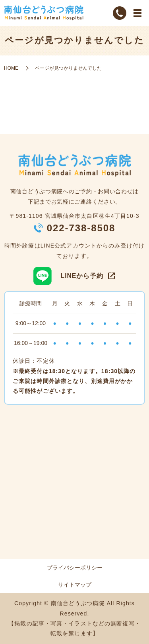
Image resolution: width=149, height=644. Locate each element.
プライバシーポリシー (75, 568)
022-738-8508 (81, 228)
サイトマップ (75, 585)
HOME (11, 68)
